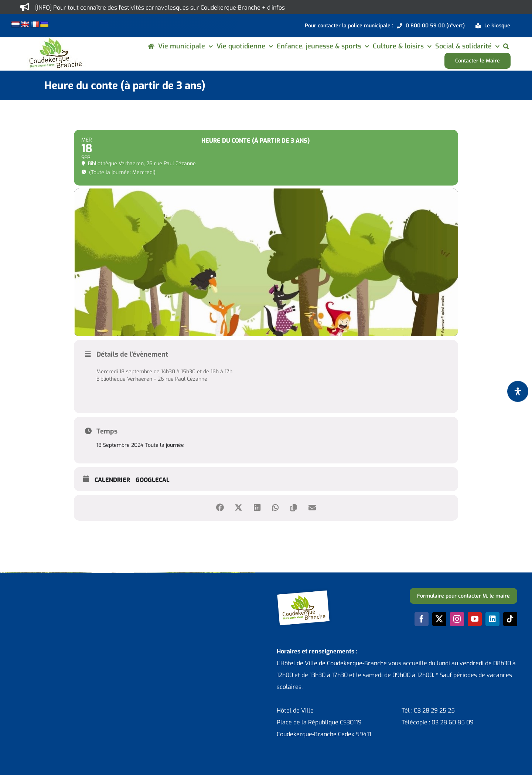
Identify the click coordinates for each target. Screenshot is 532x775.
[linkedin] (492, 619)
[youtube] (475, 619)
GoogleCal (153, 480)
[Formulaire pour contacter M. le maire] (463, 596)
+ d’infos (273, 8)
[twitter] (439, 619)
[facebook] (422, 619)
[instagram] (457, 619)
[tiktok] (510, 619)
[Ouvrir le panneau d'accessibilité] (518, 391)
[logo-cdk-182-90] (55, 40)
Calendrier (112, 480)
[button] (506, 46)
